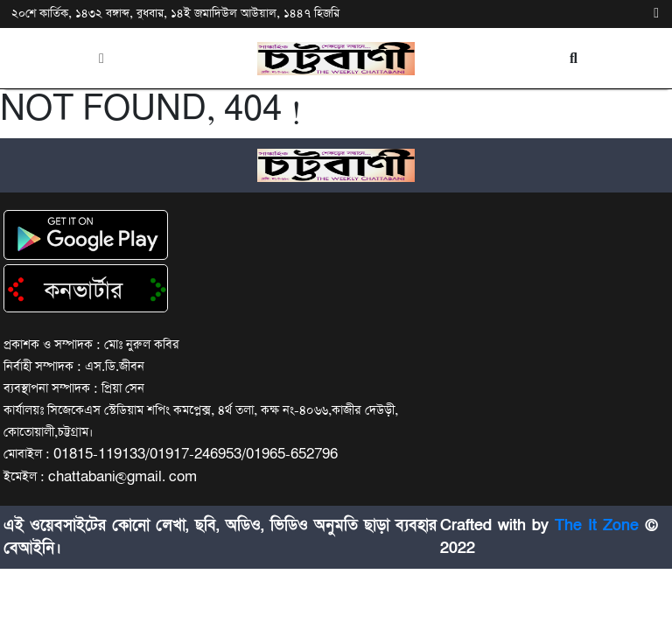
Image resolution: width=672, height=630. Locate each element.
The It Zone (597, 525)
